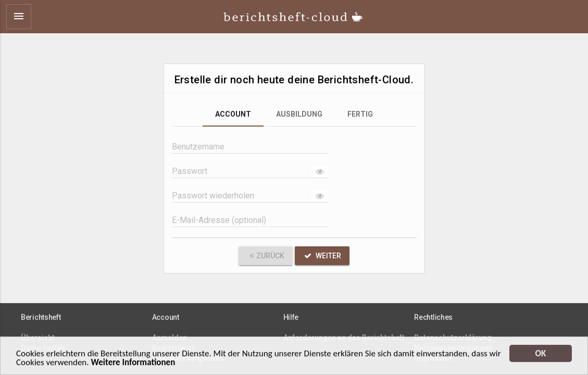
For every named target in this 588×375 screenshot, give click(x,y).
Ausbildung (299, 114)
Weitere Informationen (133, 364)
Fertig (360, 114)
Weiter (322, 256)
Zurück (266, 256)
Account (233, 114)
